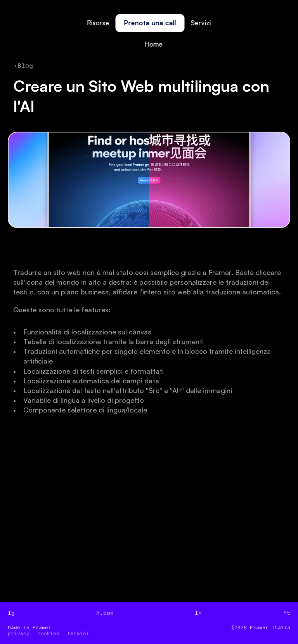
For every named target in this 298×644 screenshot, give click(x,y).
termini (78, 633)
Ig (11, 613)
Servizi (201, 23)
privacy (19, 633)
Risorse (98, 23)
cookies (49, 633)
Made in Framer (29, 627)
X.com (105, 613)
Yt (287, 613)
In (198, 613)
